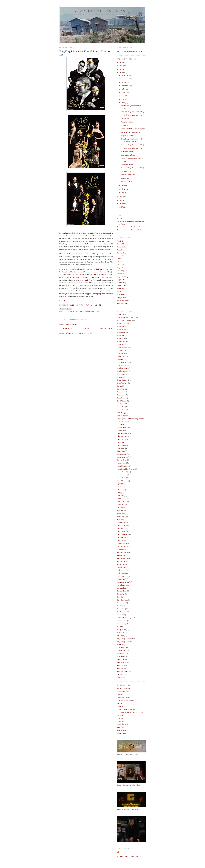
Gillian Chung (122, 454)
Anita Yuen (121, 341)
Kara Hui (120, 511)
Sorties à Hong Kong (124, 618)
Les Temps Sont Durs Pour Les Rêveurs (130, 712)
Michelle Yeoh (122, 561)
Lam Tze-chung (122, 531)
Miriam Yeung (122, 564)
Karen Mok (121, 514)
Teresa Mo (120, 633)
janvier (124, 192)
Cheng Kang (121, 374)
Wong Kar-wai (122, 298)
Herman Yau (121, 463)
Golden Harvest (122, 457)
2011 (121, 73)
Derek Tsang (121, 401)
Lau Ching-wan (122, 271)
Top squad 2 (125, 125)
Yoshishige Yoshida (124, 301)
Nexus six (120, 721)
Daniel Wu (121, 392)
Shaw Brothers (122, 600)
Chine (119, 377)
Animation (121, 335)
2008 (121, 204)
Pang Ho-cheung (123, 277)
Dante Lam (121, 250)
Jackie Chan (121, 256)
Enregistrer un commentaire (69, 324)
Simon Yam (121, 609)
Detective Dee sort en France (131, 132)
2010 (121, 197)
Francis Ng (121, 439)
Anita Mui (120, 338)
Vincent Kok (121, 650)
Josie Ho (120, 508)
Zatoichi (120, 674)
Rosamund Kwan (123, 582)
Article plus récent (66, 328)
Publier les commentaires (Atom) (80, 333)
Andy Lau (120, 326)
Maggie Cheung (122, 552)
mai (123, 99)
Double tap (125, 178)
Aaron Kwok (121, 315)
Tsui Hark (120, 289)
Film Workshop (122, 433)
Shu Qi (119, 606)
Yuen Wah (120, 668)
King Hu (120, 268)
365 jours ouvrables (124, 688)
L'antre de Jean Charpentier (126, 709)
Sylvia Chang (121, 624)
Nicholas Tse (121, 570)
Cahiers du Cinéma (123, 697)
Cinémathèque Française (125, 700)
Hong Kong (73, 311)
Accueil (86, 328)
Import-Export (122, 472)
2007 (121, 207)
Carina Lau (121, 356)
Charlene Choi (122, 368)
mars (123, 186)
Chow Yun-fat (122, 383)
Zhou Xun (120, 677)
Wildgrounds (121, 733)
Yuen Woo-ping (122, 303)
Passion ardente (126, 181)
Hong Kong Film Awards (89, 311)
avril (123, 103)
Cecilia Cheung (122, 244)
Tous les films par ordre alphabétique (129, 51)
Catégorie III (121, 359)
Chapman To (121, 365)
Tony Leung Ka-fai (123, 642)
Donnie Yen (121, 407)
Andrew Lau (121, 323)
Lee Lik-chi (121, 537)
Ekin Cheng (121, 416)
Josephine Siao (122, 505)
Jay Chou (120, 487)
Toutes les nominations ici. (68, 301)
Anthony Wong (122, 347)
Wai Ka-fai (121, 291)
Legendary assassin (128, 136)
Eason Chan (121, 410)
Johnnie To (121, 265)
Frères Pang (121, 445)
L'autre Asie (121, 522)
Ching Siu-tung (122, 247)
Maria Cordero (122, 558)
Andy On (120, 329)
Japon (119, 484)
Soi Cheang (121, 615)
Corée (119, 386)
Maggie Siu (121, 555)
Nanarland (120, 718)
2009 (121, 200)
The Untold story (127, 164)
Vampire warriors (127, 122)
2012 (121, 69)
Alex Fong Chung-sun (124, 320)
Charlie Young (122, 371)
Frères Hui (120, 442)
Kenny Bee (121, 517)
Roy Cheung (121, 585)
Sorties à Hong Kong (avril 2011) (132, 112)
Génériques (121, 451)
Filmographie (121, 436)
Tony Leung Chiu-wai (124, 639)
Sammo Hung (122, 283)
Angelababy (121, 332)
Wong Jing (121, 659)
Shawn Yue (121, 603)
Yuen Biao (120, 665)
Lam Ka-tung (121, 525)
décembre (125, 75)
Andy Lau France (123, 691)
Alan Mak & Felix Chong (126, 318)
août (123, 89)
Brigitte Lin (121, 350)
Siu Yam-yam (122, 612)
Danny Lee (121, 395)
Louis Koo (120, 274)
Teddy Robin (121, 630)
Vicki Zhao (121, 648)
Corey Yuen (121, 389)
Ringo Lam (121, 280)
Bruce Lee (120, 353)
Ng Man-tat (121, 567)
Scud (119, 597)
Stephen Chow (122, 286)
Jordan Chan (121, 502)
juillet (124, 92)
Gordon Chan (121, 253)
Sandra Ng (120, 594)
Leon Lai (120, 540)
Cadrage (120, 694)
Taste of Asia (121, 730)
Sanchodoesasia (122, 724)
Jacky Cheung (122, 481)
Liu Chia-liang (122, 546)
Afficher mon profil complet (130, 856)
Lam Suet (120, 528)
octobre (124, 82)
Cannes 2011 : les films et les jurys (133, 129)
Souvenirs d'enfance (128, 155)
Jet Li (119, 259)
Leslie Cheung (122, 543)
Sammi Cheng (122, 588)
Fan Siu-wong (122, 427)
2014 (121, 62)
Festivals (120, 430)
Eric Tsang (121, 424)
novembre (125, 79)
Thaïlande (120, 636)
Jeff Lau (120, 490)
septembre (125, 86)
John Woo (120, 262)
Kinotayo (120, 706)
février (124, 189)
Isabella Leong (122, 475)
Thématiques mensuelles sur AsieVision (130, 230)
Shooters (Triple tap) (128, 175)
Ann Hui (120, 241)
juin (123, 96)
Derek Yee (120, 404)
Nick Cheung (121, 573)
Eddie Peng (121, 413)
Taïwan (119, 627)
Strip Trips (120, 727)
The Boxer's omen (127, 171)
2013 (121, 66)
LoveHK (120, 715)
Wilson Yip (121, 295)
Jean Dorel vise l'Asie (103, 11)
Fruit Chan (121, 448)
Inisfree (119, 703)
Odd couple (125, 118)
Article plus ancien (107, 328)
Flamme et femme (127, 152)
